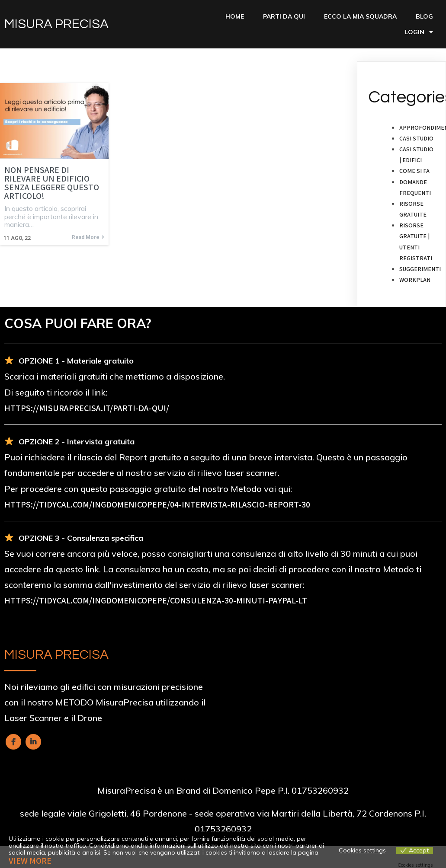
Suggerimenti (420, 269)
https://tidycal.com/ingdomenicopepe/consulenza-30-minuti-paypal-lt (156, 600)
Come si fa (414, 171)
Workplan (415, 280)
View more (30, 861)
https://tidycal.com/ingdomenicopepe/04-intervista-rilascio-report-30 (157, 504)
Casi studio (416, 138)
